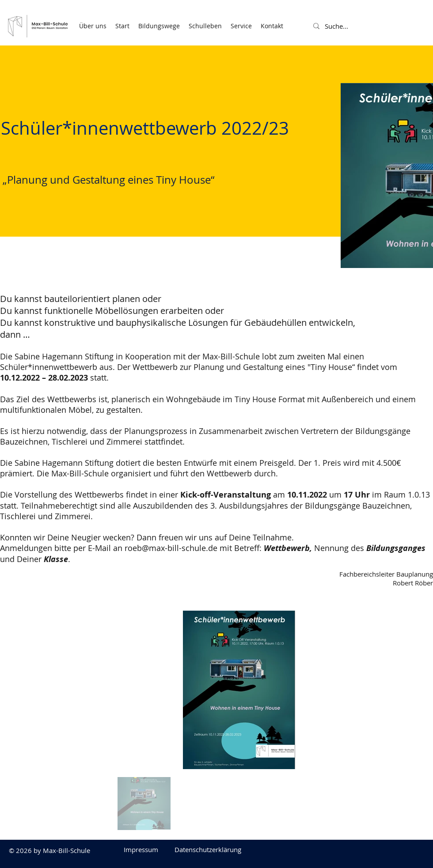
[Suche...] (346, 26)
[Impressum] (141, 849)
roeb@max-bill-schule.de (171, 548)
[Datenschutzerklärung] (208, 849)
